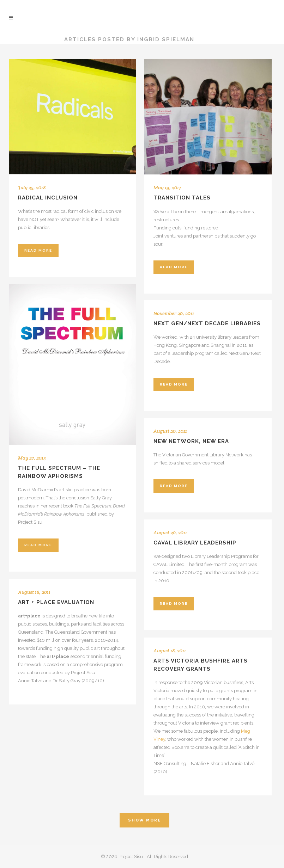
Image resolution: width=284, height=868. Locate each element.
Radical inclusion (48, 198)
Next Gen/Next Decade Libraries (207, 324)
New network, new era (191, 441)
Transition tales (182, 198)
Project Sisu (32, 39)
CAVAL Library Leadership (195, 543)
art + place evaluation (56, 602)
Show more (144, 820)
